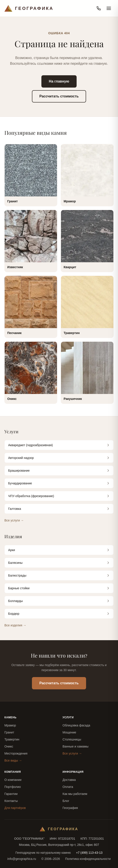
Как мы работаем (75, 794)
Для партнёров (15, 808)
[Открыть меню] (109, 8)
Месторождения (16, 753)
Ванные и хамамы (76, 746)
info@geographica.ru (22, 859)
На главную (59, 81)
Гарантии (11, 794)
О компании (13, 780)
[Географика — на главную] (29, 8)
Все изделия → (15, 625)
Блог (66, 801)
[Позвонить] (99, 8)
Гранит (9, 732)
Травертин (12, 739)
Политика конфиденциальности (88, 859)
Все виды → (13, 760)
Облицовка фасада (76, 725)
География (70, 808)
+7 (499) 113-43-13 (89, 853)
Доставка (69, 780)
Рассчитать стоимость (59, 96)
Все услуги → (14, 520)
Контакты (11, 801)
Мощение (69, 732)
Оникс (9, 746)
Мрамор (10, 725)
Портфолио (13, 787)
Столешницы (72, 739)
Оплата (68, 787)
